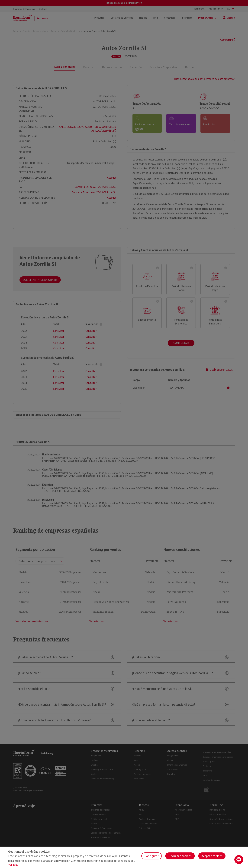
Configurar (152, 856)
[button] (239, 860)
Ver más (13, 865)
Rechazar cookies (180, 856)
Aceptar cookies (212, 856)
